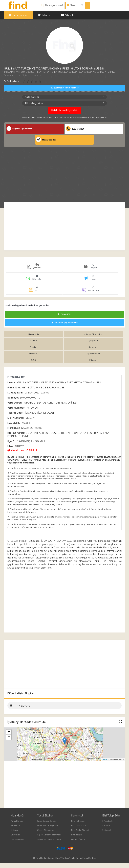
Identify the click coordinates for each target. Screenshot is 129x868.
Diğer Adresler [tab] (93, 354)
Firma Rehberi (19, 15)
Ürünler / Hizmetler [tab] (93, 334)
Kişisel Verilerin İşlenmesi (49, 835)
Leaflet (105, 759)
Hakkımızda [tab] (34, 334)
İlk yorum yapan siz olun (64, 323)
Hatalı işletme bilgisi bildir (64, 110)
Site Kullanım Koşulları (47, 826)
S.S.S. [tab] (34, 360)
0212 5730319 (75, 129)
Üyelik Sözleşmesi (46, 830)
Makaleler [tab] (34, 354)
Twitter (106, 826)
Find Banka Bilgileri (80, 830)
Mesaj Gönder (46, 139)
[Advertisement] (64, 172)
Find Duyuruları (78, 826)
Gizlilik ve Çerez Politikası (49, 839)
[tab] (34, 279)
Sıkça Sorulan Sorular (47, 821)
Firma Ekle (15, 826)
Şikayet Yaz (64, 314)
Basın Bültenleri (18, 839)
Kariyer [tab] (34, 341)
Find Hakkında (78, 821)
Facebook (107, 821)
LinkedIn (107, 830)
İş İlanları (45, 15)
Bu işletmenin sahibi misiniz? (65, 88)
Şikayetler (69, 15)
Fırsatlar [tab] (34, 347)
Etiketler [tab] (93, 360)
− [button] (9, 737)
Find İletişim (77, 835)
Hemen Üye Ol (78, 839)
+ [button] (9, 732)
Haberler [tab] (93, 347)
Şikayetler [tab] (93, 341)
